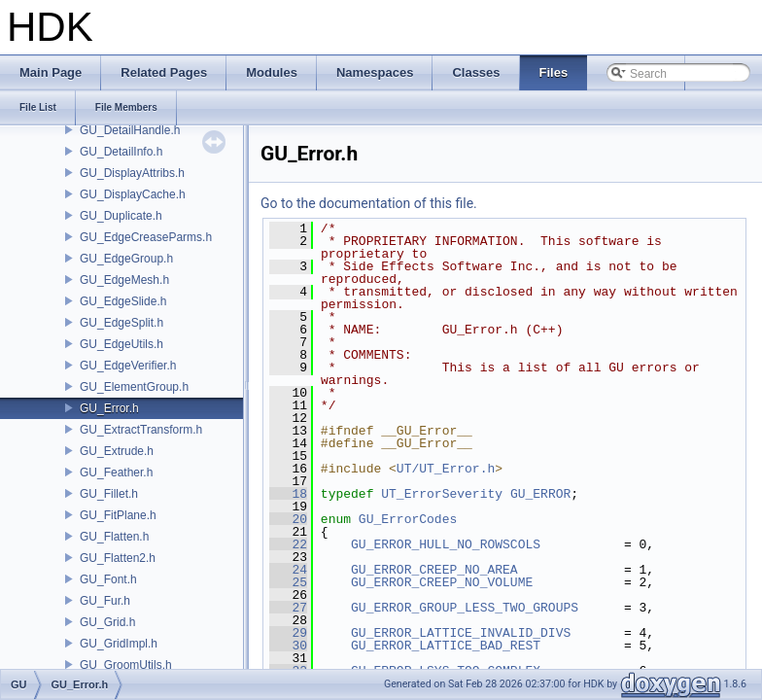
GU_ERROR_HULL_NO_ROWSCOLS (446, 544)
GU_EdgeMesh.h (124, 280)
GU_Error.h (109, 408)
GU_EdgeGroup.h (126, 259)
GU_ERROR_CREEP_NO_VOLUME (442, 582)
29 (288, 633)
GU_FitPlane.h (118, 515)
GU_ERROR (540, 494)
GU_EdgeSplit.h (121, 323)
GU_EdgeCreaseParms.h (146, 237)
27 (288, 608)
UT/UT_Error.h (446, 469)
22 (288, 544)
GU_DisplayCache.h (133, 194)
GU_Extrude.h (117, 451)
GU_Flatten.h (114, 537)
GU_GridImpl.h (119, 644)
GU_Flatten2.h (118, 558)
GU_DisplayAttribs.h (132, 173)
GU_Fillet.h (109, 494)
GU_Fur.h (105, 601)
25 (288, 582)
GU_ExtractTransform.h (141, 430)
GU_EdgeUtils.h (121, 344)
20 (288, 519)
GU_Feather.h (116, 472)
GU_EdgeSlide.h (123, 301)
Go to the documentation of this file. (369, 203)
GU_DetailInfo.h (121, 152)
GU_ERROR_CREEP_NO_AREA (434, 570)
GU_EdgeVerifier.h (128, 366)
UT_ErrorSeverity (442, 494)
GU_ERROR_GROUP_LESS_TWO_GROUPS (465, 608)
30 (288, 646)
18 (288, 494)
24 (288, 570)
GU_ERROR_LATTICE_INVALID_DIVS (461, 633)
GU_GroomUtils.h (126, 665)
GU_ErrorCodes (408, 519)
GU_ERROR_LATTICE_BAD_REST (446, 646)
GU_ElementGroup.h (134, 387)
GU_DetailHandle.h (130, 130)
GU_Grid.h (107, 622)
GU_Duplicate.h (121, 216)
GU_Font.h (108, 579)
